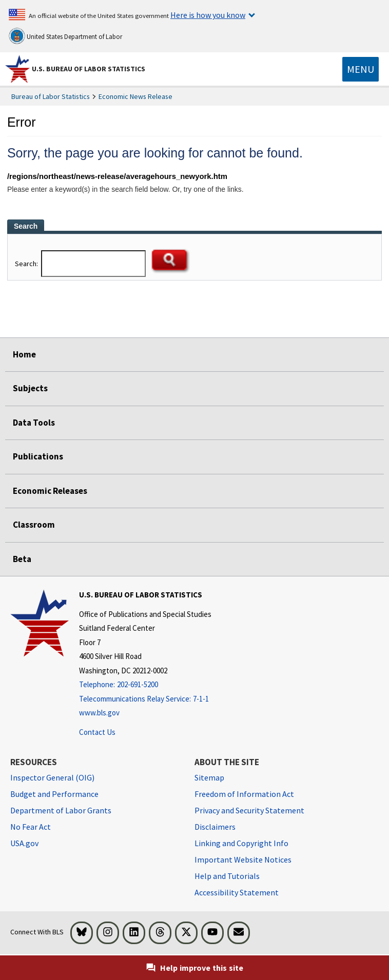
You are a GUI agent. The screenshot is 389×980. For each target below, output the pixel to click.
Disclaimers (215, 827)
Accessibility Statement (237, 892)
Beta (22, 559)
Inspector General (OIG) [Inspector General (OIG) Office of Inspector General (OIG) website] (52, 777)
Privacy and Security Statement (249, 810)
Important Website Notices (243, 859)
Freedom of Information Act (244, 794)
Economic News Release (135, 96)
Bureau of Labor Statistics (51, 96)
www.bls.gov (99, 713)
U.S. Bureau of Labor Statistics (89, 69)
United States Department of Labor (65, 36)
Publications (38, 456)
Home (24, 354)
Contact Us (97, 732)
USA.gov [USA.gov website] (24, 843)
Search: (27, 264)
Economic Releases (50, 491)
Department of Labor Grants (61, 810)
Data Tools (34, 423)
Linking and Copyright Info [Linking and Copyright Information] (241, 843)
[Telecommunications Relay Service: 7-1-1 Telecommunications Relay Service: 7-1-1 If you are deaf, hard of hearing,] (145, 699)
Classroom (34, 525)
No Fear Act (31, 827)
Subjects (30, 388)
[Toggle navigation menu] (361, 69)
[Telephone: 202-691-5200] (145, 685)
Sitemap (209, 777)
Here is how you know (208, 15)
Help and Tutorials (227, 876)
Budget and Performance (54, 794)
